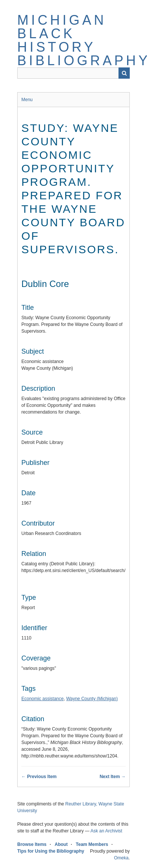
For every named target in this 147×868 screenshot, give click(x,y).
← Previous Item (39, 777)
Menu (27, 100)
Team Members (92, 844)
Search (124, 73)
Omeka (121, 858)
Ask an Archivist (106, 831)
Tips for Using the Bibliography (51, 851)
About (61, 844)
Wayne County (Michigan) (92, 699)
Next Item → (113, 777)
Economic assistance (43, 699)
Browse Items (32, 844)
